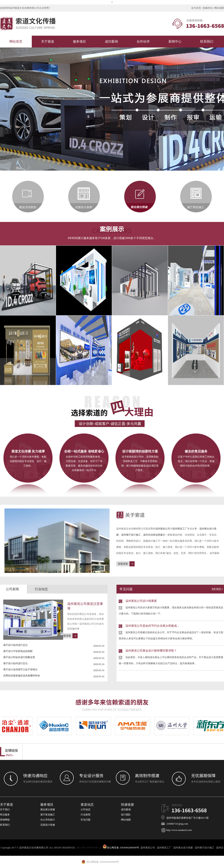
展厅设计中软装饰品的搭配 (18, 651)
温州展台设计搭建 (183, 848)
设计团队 (126, 815)
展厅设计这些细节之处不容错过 (20, 669)
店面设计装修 (48, 825)
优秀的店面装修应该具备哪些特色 (22, 676)
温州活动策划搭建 (153, 535)
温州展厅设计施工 (131, 535)
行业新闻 (86, 815)
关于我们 (5, 810)
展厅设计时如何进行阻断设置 (19, 657)
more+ (217, 589)
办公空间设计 (48, 820)
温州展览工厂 (180, 529)
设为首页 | (197, 8)
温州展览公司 (163, 529)
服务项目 (79, 41)
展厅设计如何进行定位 (15, 645)
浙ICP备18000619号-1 (88, 848)
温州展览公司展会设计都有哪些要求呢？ (171, 658)
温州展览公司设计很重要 (171, 608)
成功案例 (111, 41)
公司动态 (86, 810)
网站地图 (219, 8)
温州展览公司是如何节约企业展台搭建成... (171, 633)
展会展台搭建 (48, 810)
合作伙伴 (143, 41)
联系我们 (207, 41)
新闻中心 (175, 41)
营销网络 (5, 820)
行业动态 (41, 589)
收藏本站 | (209, 8)
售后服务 (5, 815)
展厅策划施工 (48, 815)
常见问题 (86, 820)
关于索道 (48, 41)
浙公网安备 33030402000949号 (121, 848)
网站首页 (16, 41)
